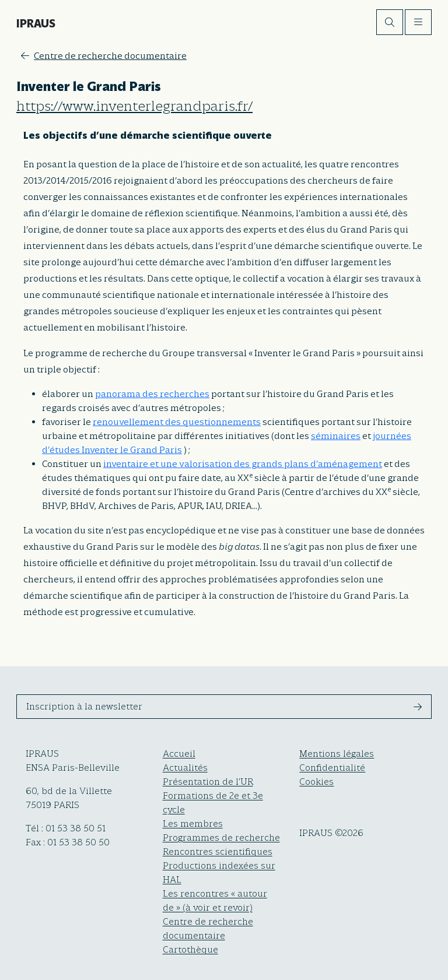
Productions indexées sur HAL (219, 873)
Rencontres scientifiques (218, 852)
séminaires (336, 436)
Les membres (193, 824)
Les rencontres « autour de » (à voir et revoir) (215, 901)
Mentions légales (337, 754)
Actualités (185, 768)
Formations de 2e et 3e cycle (213, 803)
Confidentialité (332, 768)
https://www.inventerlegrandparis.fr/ (134, 106)
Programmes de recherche (221, 838)
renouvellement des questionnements (177, 422)
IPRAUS (36, 24)
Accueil (179, 754)
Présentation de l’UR (208, 782)
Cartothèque (190, 950)
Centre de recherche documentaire (104, 56)
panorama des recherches (152, 394)
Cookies (316, 782)
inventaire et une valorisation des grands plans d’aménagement (243, 464)
